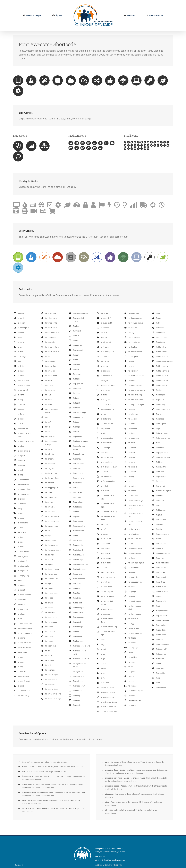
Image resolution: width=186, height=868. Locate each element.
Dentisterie (19, 865)
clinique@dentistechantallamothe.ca (110, 860)
